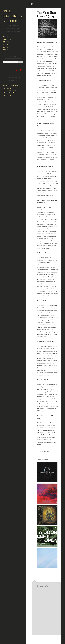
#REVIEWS (44, 452)
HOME (32, 4)
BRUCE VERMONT (11, 86)
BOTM (6, 47)
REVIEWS (7, 37)
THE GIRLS (8, 95)
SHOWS (6, 42)
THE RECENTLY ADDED (12, 16)
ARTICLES (7, 45)
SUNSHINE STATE (10, 88)
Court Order (8, 39)
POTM (6, 50)
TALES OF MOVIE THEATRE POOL (10, 92)
